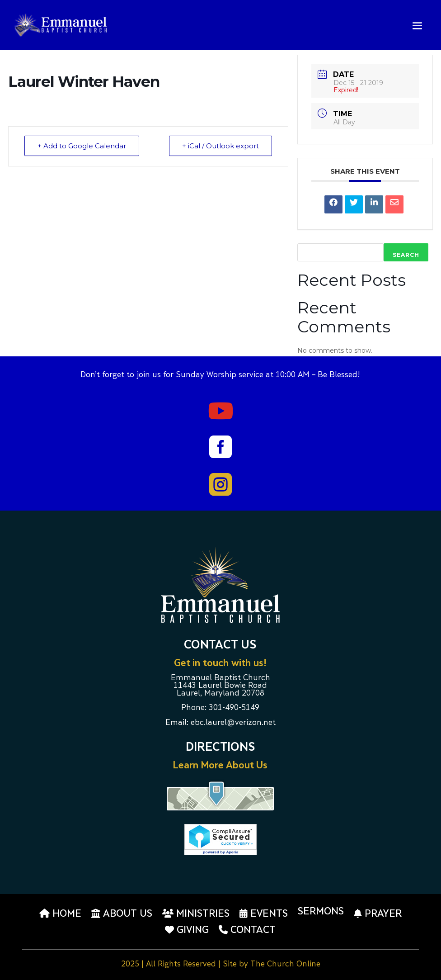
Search (406, 255)
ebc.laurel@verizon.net (233, 723)
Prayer (378, 914)
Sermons (321, 912)
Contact (247, 930)
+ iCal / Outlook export (220, 146)
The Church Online (285, 965)
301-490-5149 (234, 708)
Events (264, 914)
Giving (187, 930)
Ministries (196, 914)
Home (60, 914)
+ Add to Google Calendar (82, 146)
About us (122, 914)
